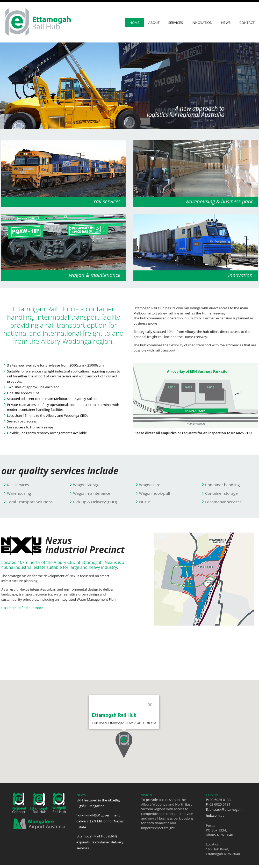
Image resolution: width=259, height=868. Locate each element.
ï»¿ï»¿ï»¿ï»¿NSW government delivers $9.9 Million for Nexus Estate (100, 821)
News (226, 23)
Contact (247, 23)
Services (176, 23)
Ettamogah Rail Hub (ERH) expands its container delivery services (100, 842)
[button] (124, 745)
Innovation (202, 23)
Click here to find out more (22, 608)
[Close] (150, 705)
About (154, 23)
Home (135, 23)
